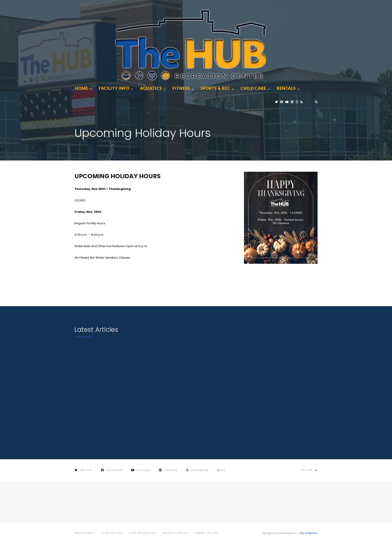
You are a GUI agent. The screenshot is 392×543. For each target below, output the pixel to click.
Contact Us (112, 533)
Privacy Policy (176, 533)
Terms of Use (207, 533)
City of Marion (143, 533)
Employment (85, 533)
